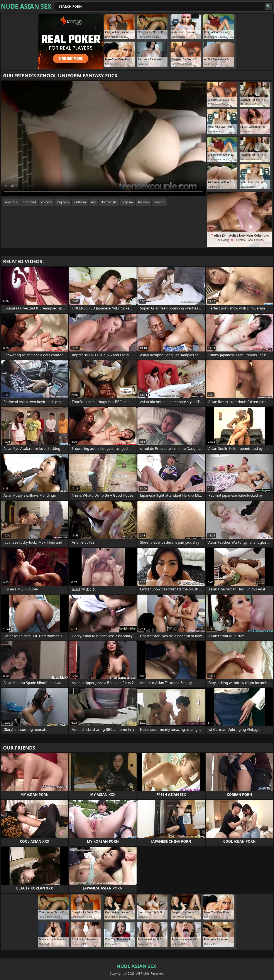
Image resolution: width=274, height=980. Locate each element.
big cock (63, 202)
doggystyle (109, 202)
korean (159, 202)
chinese (47, 202)
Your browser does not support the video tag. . (103, 139)
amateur (11, 202)
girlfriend (29, 202)
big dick (144, 202)
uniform (80, 202)
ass (93, 202)
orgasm (127, 202)
